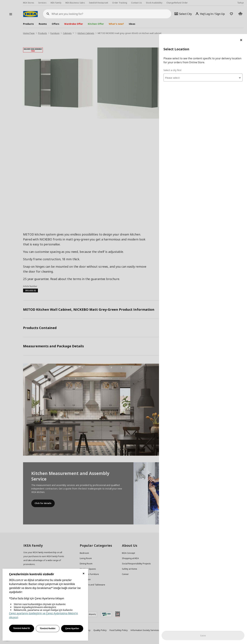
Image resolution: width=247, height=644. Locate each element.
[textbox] (207, 44)
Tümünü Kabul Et (22, 628)
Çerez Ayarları (72, 628)
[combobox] (207, 44)
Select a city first (181, 36)
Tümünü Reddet (48, 628)
